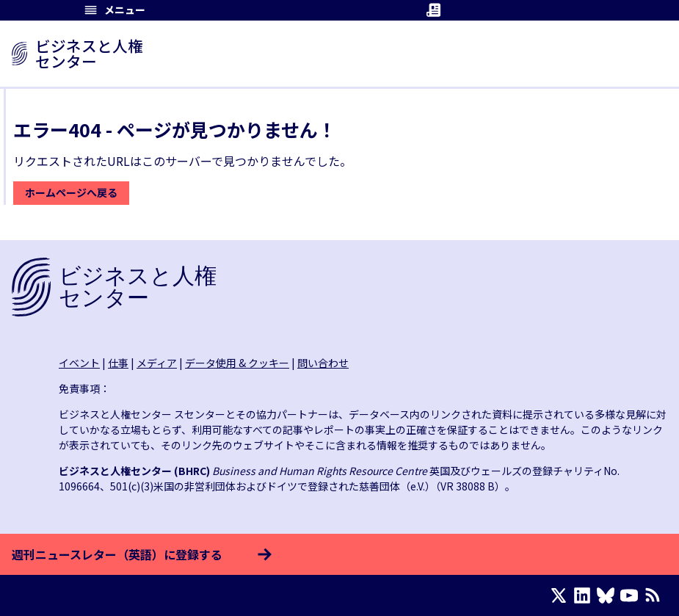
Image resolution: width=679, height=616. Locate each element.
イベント (79, 363)
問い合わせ (323, 363)
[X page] (562, 595)
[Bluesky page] (609, 595)
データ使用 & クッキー (237, 363)
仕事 (118, 363)
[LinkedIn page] (585, 595)
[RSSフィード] (656, 595)
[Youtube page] (632, 595)
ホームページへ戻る (71, 192)
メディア (157, 363)
